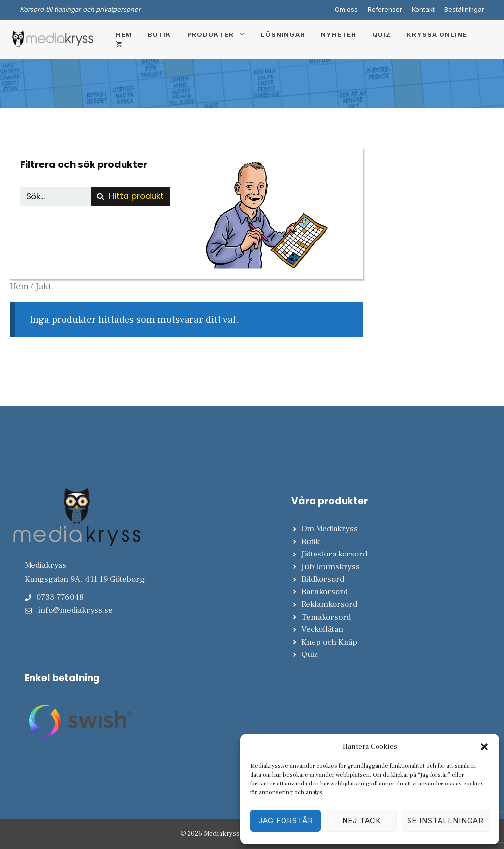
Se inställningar (445, 821)
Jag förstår (286, 821)
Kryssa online (437, 34)
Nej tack (362, 821)
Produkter (220, 34)
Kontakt (423, 9)
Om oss (346, 9)
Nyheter (339, 34)
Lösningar (283, 34)
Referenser (385, 9)
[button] (484, 747)
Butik (159, 34)
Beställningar (464, 9)
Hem (124, 34)
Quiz (381, 34)
